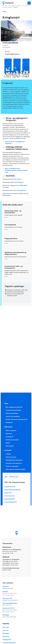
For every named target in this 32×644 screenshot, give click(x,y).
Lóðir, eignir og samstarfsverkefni (16, 469)
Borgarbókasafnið (10, 487)
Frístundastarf (25, 6)
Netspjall (17, 593)
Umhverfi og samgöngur (13, 416)
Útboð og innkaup (11, 457)
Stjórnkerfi (9, 434)
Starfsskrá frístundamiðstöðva (16, 292)
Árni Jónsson (17, 179)
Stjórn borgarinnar (11, 430)
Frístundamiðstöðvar (7, 7)
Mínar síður (15, 477)
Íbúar (6, 6)
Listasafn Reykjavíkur (11, 502)
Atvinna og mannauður (12, 440)
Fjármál (8, 443)
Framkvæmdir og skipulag (13, 410)
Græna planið (10, 446)
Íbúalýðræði (9, 422)
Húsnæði (8, 454)
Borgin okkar (8, 493)
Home (3, 6)
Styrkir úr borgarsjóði (12, 466)
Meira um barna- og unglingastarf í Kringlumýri (15, 142)
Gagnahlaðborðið (10, 499)
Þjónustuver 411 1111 (17, 610)
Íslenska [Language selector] (6, 477)
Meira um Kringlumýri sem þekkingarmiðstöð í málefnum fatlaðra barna (16, 170)
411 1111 (7, 52)
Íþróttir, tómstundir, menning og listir (17, 419)
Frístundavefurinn (10, 496)
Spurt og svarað (17, 599)
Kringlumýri (15, 7)
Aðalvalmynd (29, 3)
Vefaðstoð (17, 588)
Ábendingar (17, 616)
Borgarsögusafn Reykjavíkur (13, 490)
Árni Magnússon (21, 190)
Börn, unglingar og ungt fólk (15, 6)
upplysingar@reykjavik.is (17, 604)
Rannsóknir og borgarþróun (14, 463)
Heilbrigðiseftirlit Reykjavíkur (14, 460)
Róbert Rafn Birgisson (17, 182)
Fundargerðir (9, 437)
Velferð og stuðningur (12, 413)
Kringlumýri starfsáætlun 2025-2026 (17, 290)
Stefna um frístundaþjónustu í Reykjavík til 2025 (15, 295)
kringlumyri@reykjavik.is (12, 54)
